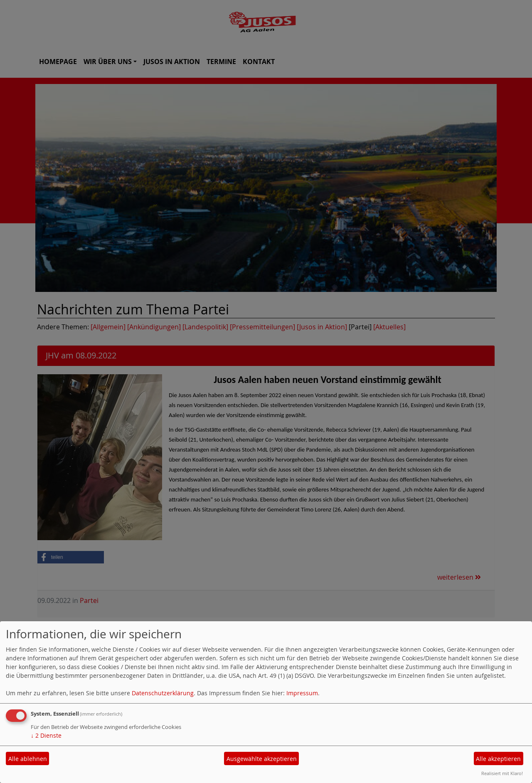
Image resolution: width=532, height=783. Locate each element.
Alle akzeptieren (498, 759)
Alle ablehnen (28, 759)
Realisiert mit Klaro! (502, 773)
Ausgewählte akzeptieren (262, 759)
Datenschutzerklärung (163, 693)
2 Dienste (46, 735)
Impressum (302, 693)
